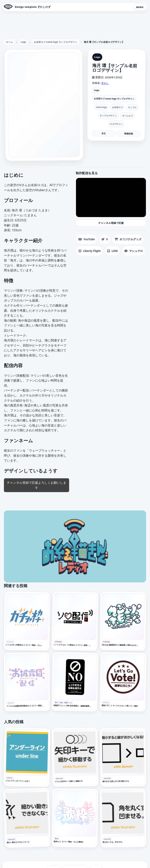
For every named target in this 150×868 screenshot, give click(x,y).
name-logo (101, 107)
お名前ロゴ (117, 107)
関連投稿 (129, 133)
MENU (140, 7)
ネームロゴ (127, 116)
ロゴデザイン (116, 124)
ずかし (105, 83)
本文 (104, 133)
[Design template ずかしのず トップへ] (27, 7)
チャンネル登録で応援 (111, 223)
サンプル (132, 107)
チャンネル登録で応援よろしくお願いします (37, 485)
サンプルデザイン (108, 115)
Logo (97, 90)
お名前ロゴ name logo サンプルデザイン (114, 99)
